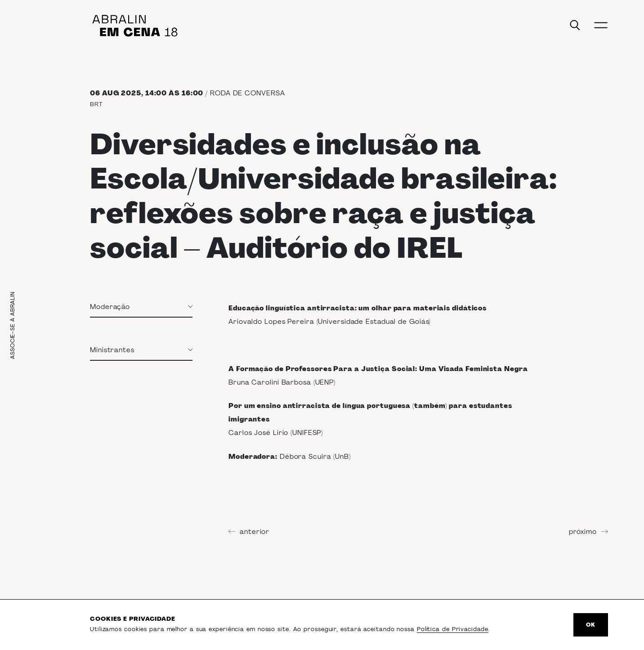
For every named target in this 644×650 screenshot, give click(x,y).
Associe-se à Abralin (13, 325)
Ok (591, 625)
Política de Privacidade (453, 629)
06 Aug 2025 (116, 93)
